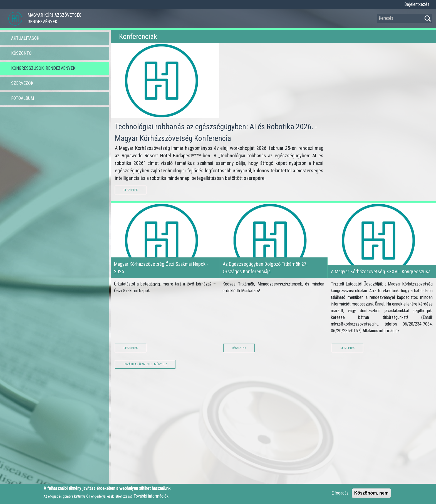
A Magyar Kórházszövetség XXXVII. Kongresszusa (381, 271)
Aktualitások (25, 38)
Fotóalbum (23, 98)
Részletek (131, 190)
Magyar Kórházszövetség (54, 15)
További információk (151, 498)
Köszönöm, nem (371, 495)
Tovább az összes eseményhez (145, 364)
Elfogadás (340, 495)
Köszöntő (21, 53)
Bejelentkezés (417, 4)
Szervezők (22, 83)
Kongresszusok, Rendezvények (43, 68)
